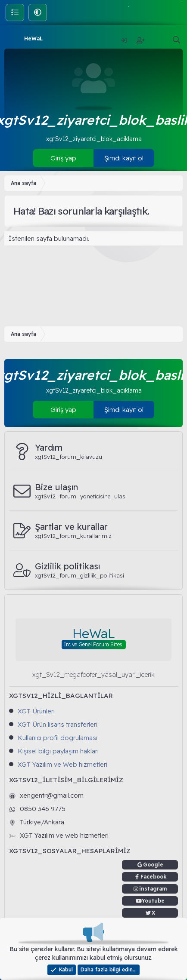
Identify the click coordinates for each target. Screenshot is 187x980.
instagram (153, 889)
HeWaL (33, 38)
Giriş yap (63, 158)
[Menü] (12, 39)
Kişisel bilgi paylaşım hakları (58, 751)
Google (153, 865)
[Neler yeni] (158, 40)
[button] (38, 12)
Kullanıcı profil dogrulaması (58, 738)
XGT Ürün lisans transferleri (58, 724)
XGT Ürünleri (36, 711)
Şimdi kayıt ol (124, 158)
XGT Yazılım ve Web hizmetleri (62, 764)
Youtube (153, 901)
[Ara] (176, 40)
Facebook (153, 877)
